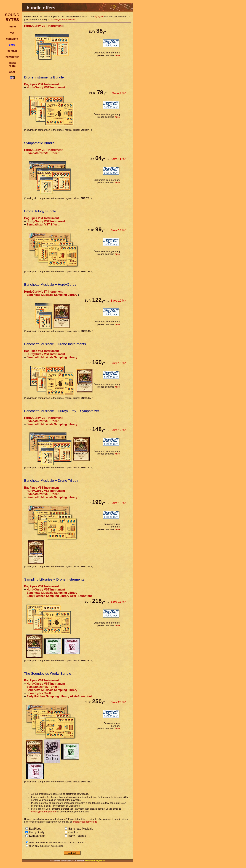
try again (99, 16)
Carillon (73, 832)
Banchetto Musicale (80, 829)
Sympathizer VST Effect (43, 153)
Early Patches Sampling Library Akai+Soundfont (59, 596)
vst (12, 33)
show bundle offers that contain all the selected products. (57, 843)
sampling (12, 39)
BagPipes (35, 829)
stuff (12, 72)
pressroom (12, 64)
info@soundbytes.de (95, 861)
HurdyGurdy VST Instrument (43, 26)
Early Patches (77, 836)
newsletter (12, 57)
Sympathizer (37, 836)
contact (12, 51)
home (12, 27)
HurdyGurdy (36, 832)
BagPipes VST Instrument (42, 84)
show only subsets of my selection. (46, 846)
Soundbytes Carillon (41, 693)
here (117, 55)
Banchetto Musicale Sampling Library (52, 295)
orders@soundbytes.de (63, 19)
